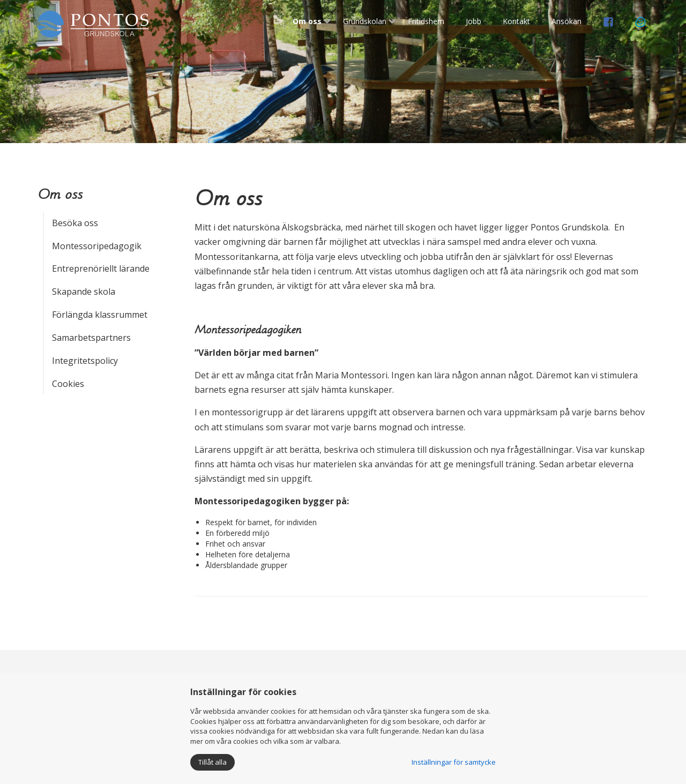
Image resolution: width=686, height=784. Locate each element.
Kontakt (516, 21)
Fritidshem (426, 21)
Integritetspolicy (85, 361)
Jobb (474, 21)
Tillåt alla (212, 762)
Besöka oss (75, 223)
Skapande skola (84, 292)
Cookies (68, 384)
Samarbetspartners (91, 338)
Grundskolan (365, 21)
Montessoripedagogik (97, 246)
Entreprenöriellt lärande (101, 268)
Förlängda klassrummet (100, 315)
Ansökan (566, 21)
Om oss (307, 21)
